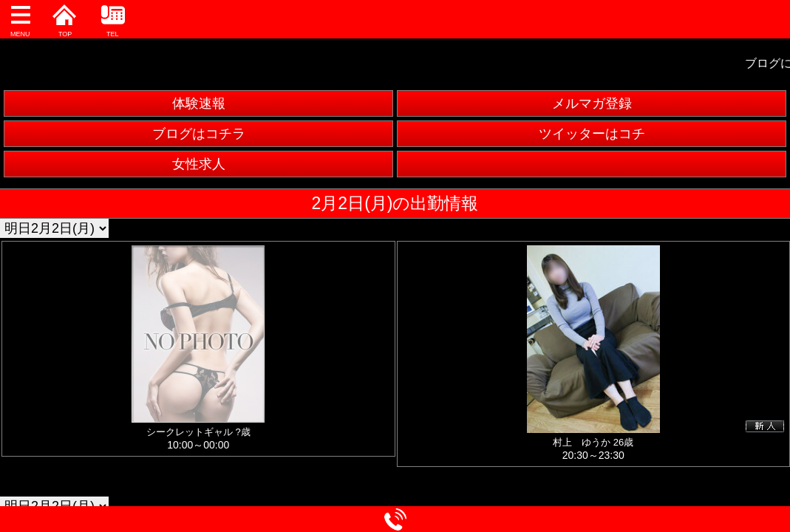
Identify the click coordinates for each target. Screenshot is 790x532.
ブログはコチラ (199, 134)
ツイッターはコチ (592, 134)
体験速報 (199, 103)
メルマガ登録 (592, 103)
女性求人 (199, 164)
